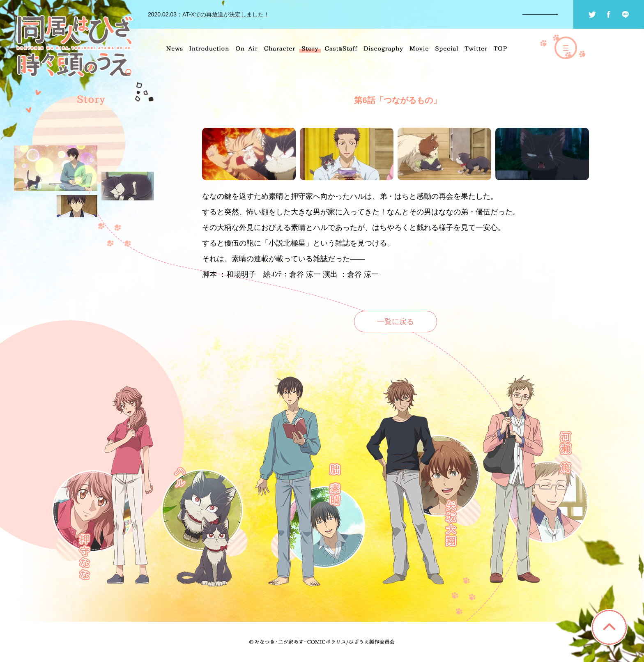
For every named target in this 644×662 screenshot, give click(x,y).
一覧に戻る (396, 322)
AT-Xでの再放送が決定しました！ (226, 14)
